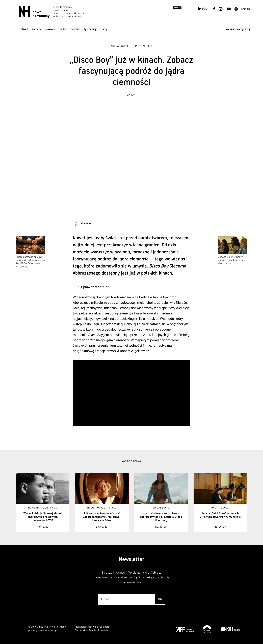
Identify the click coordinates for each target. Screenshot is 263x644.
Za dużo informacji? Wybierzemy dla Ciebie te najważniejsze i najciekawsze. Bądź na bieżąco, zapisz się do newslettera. (132, 578)
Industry (75, 29)
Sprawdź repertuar (95, 287)
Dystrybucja (90, 29)
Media (62, 29)
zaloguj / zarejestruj (238, 29)
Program (50, 29)
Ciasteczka (81, 630)
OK (160, 599)
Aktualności (119, 46)
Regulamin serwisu (99, 630)
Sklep (104, 29)
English (245, 9)
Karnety (36, 29)
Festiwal (23, 29)
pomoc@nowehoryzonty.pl (43, 630)
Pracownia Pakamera (98, 627)
